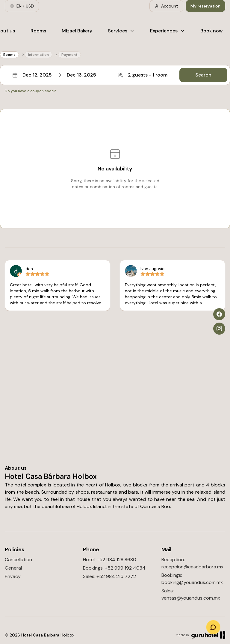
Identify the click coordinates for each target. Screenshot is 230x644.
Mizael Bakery (77, 31)
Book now (212, 31)
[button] (115, 75)
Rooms (38, 31)
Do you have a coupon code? (30, 91)
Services (121, 31)
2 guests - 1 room (143, 75)
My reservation (205, 6)
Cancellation (18, 560)
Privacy (13, 576)
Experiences (167, 31)
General (13, 568)
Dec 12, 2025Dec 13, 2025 (54, 75)
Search (203, 75)
